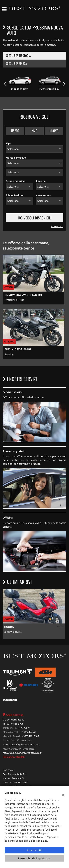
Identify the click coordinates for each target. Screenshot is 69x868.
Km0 (34, 131)
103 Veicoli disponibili (34, 218)
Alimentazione (15, 195)
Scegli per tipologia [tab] (18, 56)
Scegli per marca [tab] (16, 63)
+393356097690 (28, 732)
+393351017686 (30, 736)
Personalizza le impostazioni (35, 858)
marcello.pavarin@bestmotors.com (22, 753)
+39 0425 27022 (22, 728)
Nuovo (54, 131)
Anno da (41, 181)
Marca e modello (16, 158)
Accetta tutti (34, 850)
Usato (15, 131)
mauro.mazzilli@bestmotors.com (21, 745)
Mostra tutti (57, 226)
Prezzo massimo (16, 181)
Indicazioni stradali (14, 757)
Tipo (8, 143)
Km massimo (43, 195)
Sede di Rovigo (15, 715)
